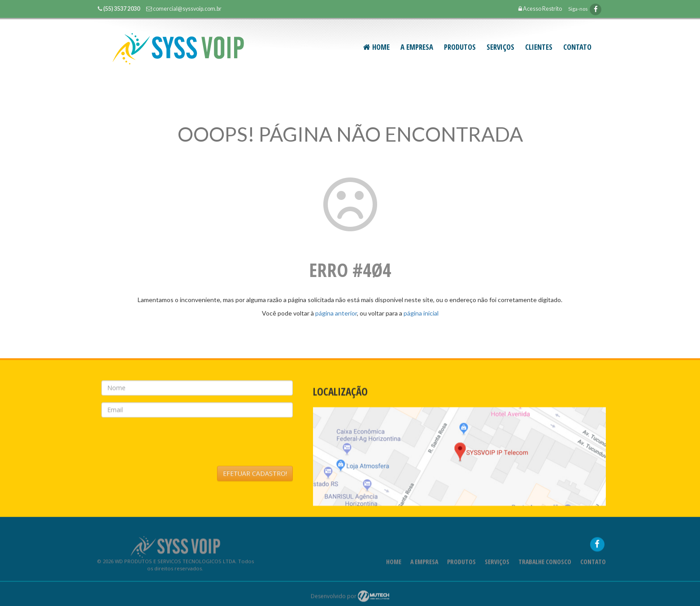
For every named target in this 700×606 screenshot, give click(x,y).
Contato (577, 47)
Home (376, 47)
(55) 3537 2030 (122, 9)
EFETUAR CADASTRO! (255, 477)
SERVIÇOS (500, 47)
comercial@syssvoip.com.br (187, 9)
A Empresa (417, 47)
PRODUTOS (460, 47)
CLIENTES (539, 47)
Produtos (461, 565)
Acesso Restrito (540, 9)
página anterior (336, 313)
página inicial (421, 313)
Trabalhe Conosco (545, 565)
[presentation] (170, 445)
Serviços (497, 565)
